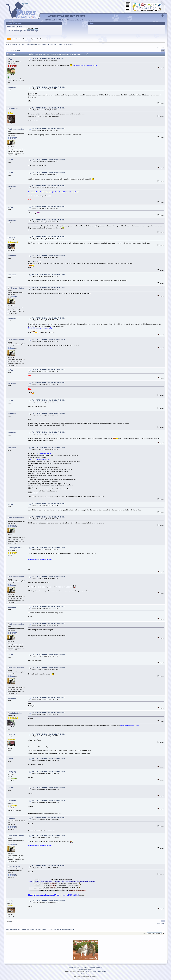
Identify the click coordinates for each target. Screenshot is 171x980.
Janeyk (12, 818)
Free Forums (88, 969)
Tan (11, 59)
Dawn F (12, 237)
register (19, 26)
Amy (11, 901)
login (13, 26)
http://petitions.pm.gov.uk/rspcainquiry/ (85, 65)
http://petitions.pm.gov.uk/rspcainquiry (40, 328)
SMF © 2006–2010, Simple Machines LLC (92, 968)
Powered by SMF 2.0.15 (74, 968)
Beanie (12, 734)
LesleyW (13, 801)
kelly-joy (13, 772)
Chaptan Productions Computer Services (95, 971)
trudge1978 (14, 108)
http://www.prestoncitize (44, 453)
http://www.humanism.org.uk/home (130, 726)
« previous (159, 48)
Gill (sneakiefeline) (17, 129)
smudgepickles (16, 548)
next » (164, 48)
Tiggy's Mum (15, 866)
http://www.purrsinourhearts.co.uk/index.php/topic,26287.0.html (54, 895)
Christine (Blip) (15, 713)
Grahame (91, 20)
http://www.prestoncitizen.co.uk (40, 459)
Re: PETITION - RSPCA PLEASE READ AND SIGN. (49, 59)
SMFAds (81, 969)
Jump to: (145, 933)
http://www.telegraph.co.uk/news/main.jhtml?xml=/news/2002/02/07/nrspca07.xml (54, 192)
